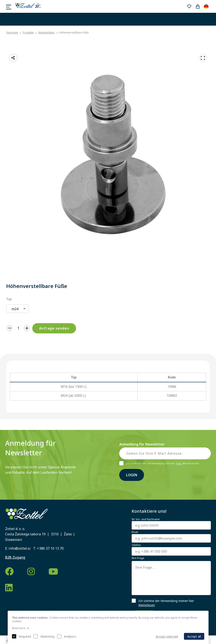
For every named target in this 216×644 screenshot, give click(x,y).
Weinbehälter (47, 33)
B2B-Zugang (15, 557)
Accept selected (167, 636)
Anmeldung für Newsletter (142, 444)
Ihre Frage (138, 558)
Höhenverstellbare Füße (74, 33)
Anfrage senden (54, 328)
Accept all (194, 636)
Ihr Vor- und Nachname (146, 519)
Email (135, 532)
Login (132, 475)
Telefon (136, 545)
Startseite (12, 33)
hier (179, 464)
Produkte (28, 33)
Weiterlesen (147, 605)
